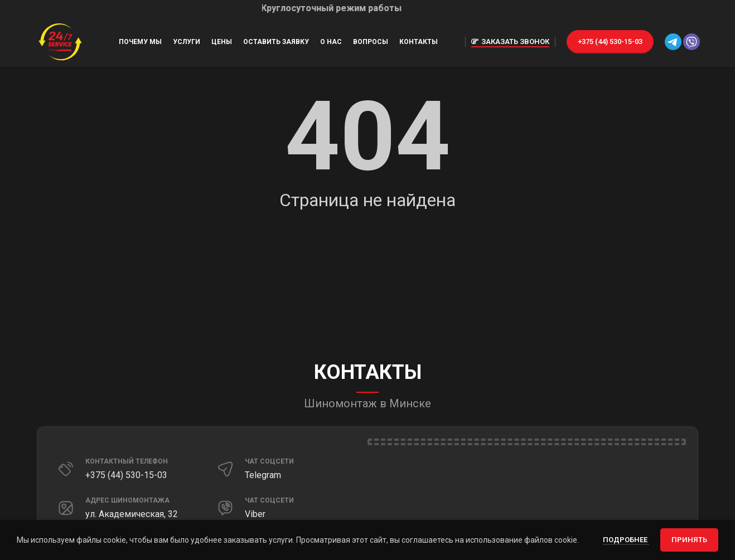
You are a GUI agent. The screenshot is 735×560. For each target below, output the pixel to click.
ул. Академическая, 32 (132, 514)
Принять (689, 540)
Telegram (263, 475)
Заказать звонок (510, 42)
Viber (255, 514)
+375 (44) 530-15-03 (610, 42)
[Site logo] (60, 41)
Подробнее (626, 540)
